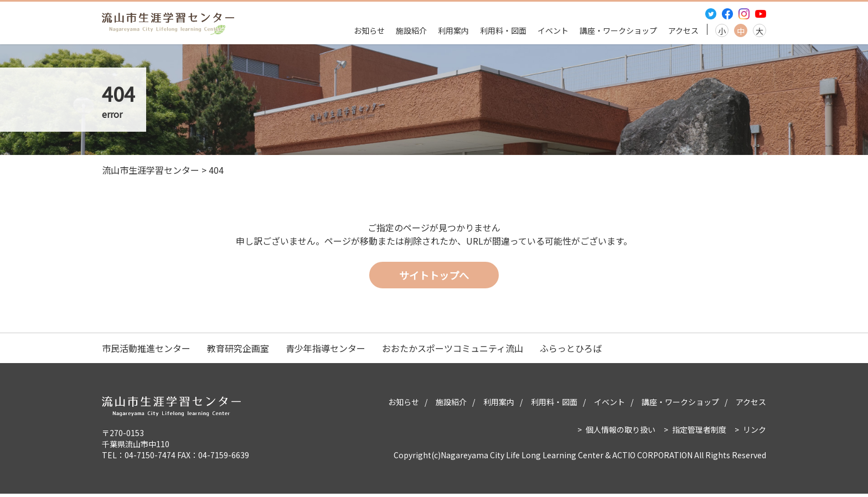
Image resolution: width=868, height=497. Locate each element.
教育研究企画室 (238, 351)
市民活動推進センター (146, 351)
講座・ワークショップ (618, 30)
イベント (553, 30)
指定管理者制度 (699, 433)
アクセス (683, 30)
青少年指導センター (325, 351)
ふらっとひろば (571, 351)
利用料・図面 (503, 30)
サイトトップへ (434, 278)
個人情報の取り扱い (621, 433)
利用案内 (453, 30)
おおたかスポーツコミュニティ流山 (453, 351)
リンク (755, 433)
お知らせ (369, 30)
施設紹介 (411, 30)
